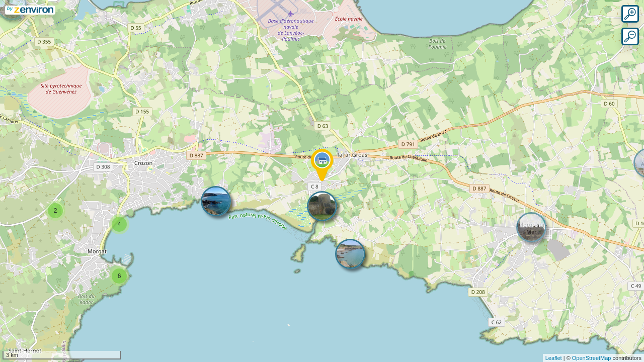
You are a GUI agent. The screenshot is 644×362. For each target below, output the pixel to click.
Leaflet (554, 358)
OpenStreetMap (592, 358)
